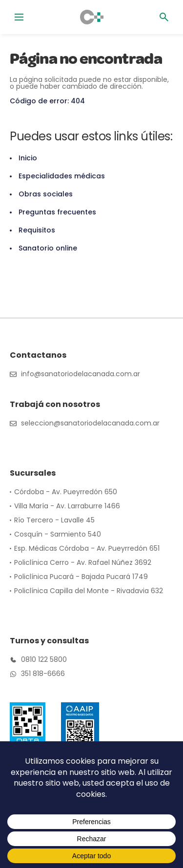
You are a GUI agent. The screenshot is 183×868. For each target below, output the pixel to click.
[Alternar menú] (19, 17)
